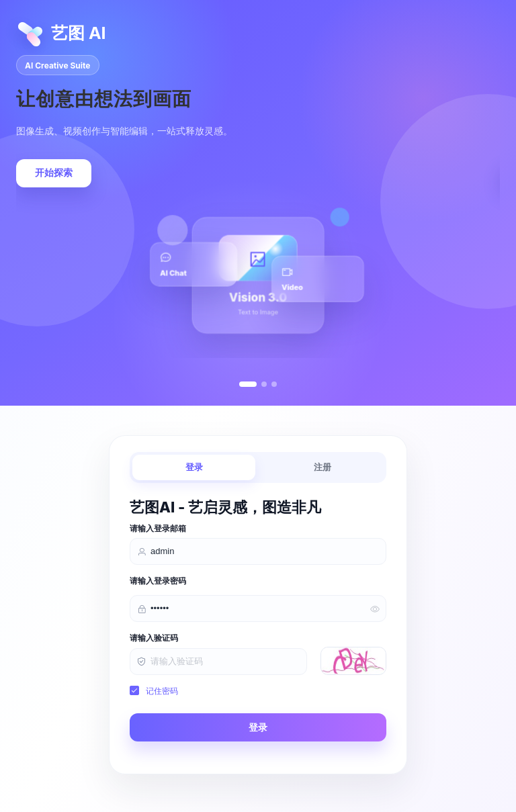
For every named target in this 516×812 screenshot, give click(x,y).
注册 (322, 467)
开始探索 (54, 173)
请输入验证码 (154, 638)
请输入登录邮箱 (158, 529)
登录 (194, 467)
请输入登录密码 (158, 581)
